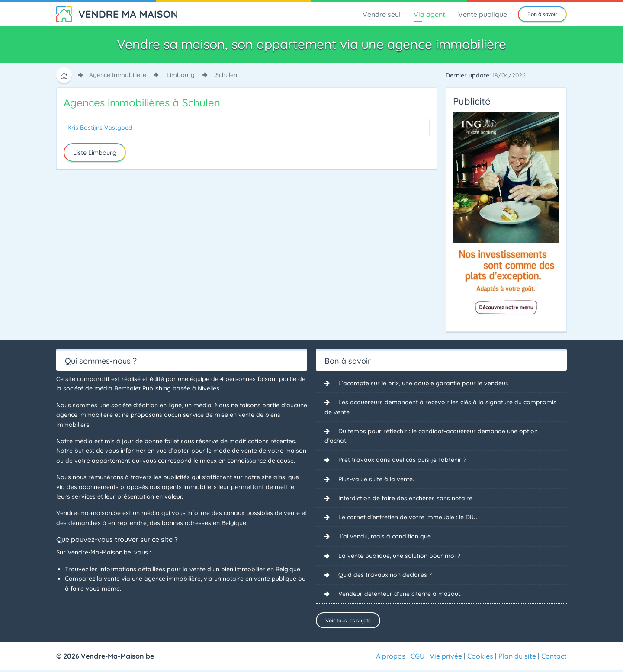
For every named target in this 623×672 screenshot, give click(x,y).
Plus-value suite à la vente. (376, 479)
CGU (417, 658)
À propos (391, 658)
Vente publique (483, 14)
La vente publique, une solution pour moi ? (399, 556)
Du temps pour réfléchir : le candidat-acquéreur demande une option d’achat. (431, 436)
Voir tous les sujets (348, 621)
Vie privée (446, 658)
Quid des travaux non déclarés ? (385, 575)
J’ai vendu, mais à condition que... (387, 537)
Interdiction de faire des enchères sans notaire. (406, 499)
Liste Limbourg (95, 153)
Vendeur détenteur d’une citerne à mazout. (400, 595)
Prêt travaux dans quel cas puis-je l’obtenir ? (402, 460)
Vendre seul (382, 14)
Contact (554, 658)
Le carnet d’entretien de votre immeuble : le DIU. (408, 518)
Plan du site (517, 658)
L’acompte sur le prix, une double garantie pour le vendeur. (423, 383)
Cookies (480, 658)
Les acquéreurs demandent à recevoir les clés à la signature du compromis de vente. (440, 407)
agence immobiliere (118, 75)
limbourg (181, 75)
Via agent (429, 14)
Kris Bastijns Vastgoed (100, 128)
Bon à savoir (542, 14)
